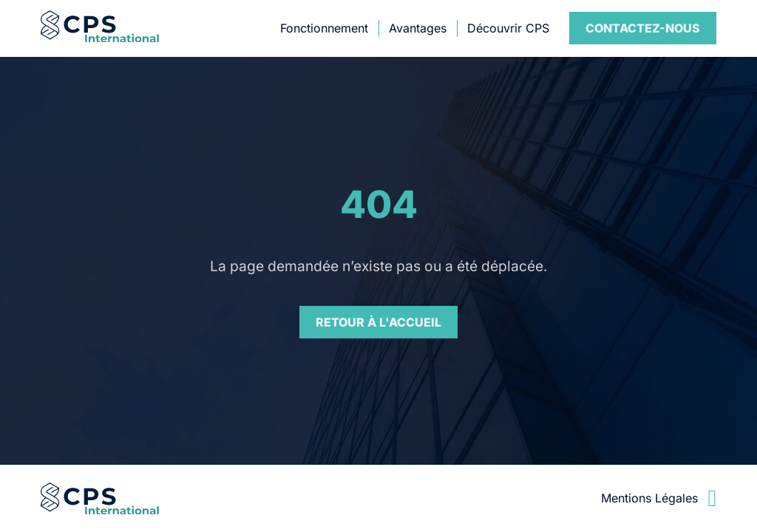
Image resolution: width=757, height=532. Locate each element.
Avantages (418, 28)
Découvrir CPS (508, 28)
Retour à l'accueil (378, 322)
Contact (643, 28)
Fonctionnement (324, 28)
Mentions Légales (649, 498)
